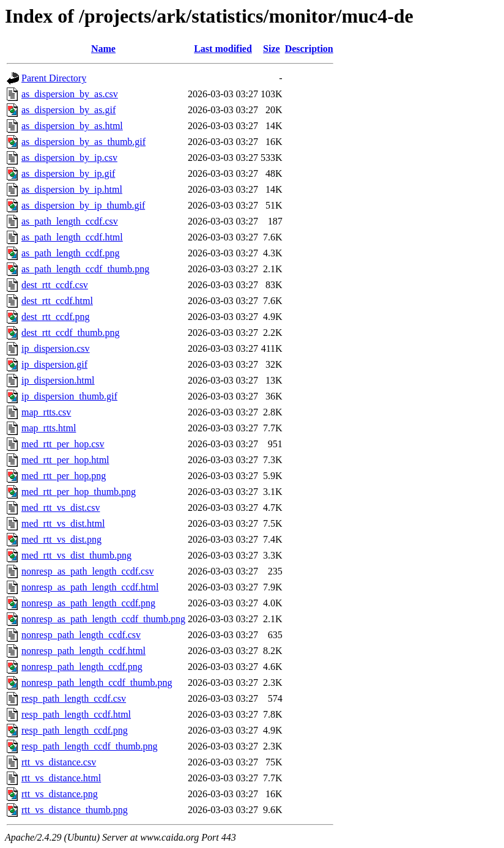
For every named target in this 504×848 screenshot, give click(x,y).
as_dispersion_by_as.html (72, 126)
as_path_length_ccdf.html (72, 237)
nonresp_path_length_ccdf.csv (81, 635)
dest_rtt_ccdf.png (56, 317)
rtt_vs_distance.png (60, 794)
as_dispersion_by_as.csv (70, 94)
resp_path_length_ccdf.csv (74, 698)
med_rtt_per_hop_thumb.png (79, 492)
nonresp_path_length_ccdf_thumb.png (97, 682)
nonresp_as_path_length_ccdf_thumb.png (103, 619)
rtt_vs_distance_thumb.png (75, 810)
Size (272, 49)
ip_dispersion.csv (56, 348)
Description (309, 49)
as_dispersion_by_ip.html (72, 189)
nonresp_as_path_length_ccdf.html (90, 587)
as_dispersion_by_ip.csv (69, 158)
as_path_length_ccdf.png (70, 253)
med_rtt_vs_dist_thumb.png (76, 555)
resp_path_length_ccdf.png (75, 730)
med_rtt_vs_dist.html (63, 523)
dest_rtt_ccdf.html (57, 301)
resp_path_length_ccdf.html (76, 714)
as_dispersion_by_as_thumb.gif (83, 142)
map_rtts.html (49, 428)
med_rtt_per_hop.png (64, 476)
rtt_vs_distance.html (61, 778)
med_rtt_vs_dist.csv (61, 508)
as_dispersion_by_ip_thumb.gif (83, 205)
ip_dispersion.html (58, 380)
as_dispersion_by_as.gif (69, 110)
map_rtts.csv (46, 412)
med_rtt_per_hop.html (65, 460)
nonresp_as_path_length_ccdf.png (88, 603)
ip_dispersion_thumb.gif (69, 396)
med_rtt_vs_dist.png (61, 539)
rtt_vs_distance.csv (59, 762)
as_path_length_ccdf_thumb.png (85, 269)
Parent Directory (54, 78)
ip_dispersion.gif (54, 364)
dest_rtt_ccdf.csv (55, 285)
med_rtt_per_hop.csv (63, 444)
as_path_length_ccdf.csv (70, 221)
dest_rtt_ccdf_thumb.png (70, 333)
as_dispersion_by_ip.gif (68, 173)
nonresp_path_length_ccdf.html (83, 651)
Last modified (223, 49)
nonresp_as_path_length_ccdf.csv (87, 571)
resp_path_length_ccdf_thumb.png (90, 746)
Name (103, 49)
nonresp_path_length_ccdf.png (82, 667)
